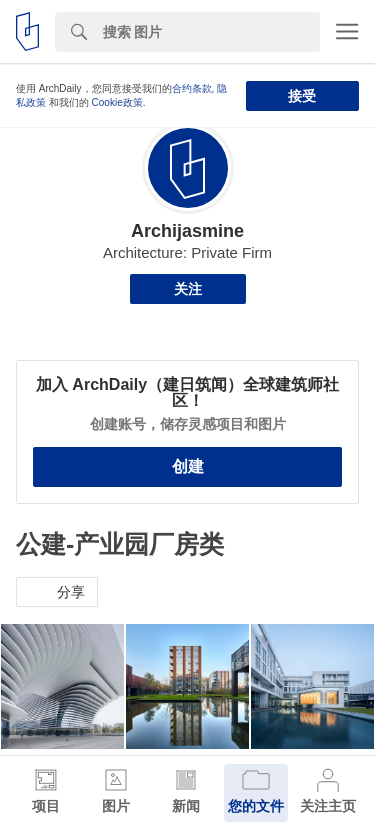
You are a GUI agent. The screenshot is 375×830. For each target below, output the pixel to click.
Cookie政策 (117, 102)
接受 (302, 96)
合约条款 (192, 88)
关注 (188, 289)
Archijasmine (187, 231)
